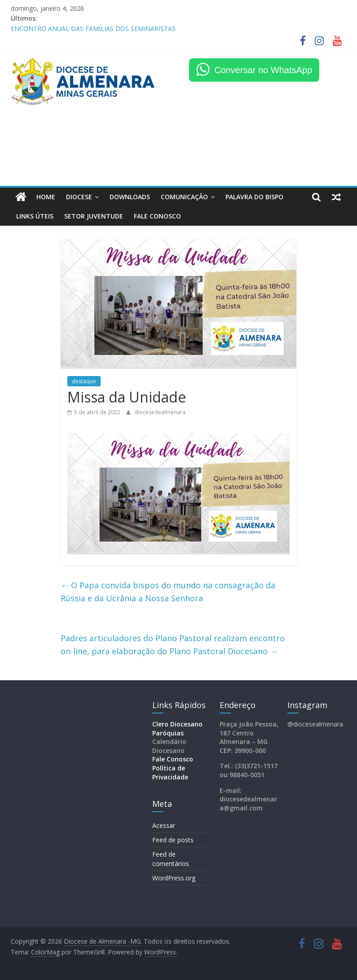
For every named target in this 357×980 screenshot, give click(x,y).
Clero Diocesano (177, 724)
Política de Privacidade (170, 772)
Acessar (164, 825)
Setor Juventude (94, 216)
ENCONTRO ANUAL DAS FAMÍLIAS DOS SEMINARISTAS (93, 28)
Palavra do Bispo (254, 197)
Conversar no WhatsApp (263, 70)
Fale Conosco (173, 759)
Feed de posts (173, 840)
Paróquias (168, 733)
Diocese (79, 197)
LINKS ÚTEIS (35, 216)
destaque (84, 381)
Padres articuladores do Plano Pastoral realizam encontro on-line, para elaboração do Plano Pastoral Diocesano (173, 645)
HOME (46, 197)
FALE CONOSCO (157, 216)
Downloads (130, 197)
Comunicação (184, 197)
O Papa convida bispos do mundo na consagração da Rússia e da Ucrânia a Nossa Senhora (168, 592)
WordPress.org (174, 878)
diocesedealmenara (160, 412)
